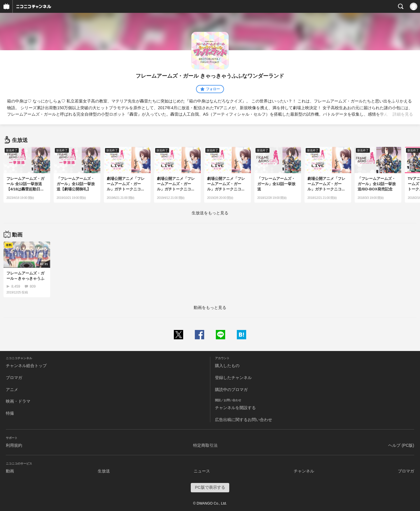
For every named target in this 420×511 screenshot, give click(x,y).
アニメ (12, 390)
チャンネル (304, 471)
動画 (10, 471)
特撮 (10, 413)
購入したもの (227, 366)
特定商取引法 (205, 445)
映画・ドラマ (18, 401)
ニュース (202, 471)
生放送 (104, 471)
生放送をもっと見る (210, 213)
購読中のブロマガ (231, 390)
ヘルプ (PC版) (401, 445)
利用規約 (14, 445)
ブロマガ (14, 378)
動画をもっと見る (210, 307)
